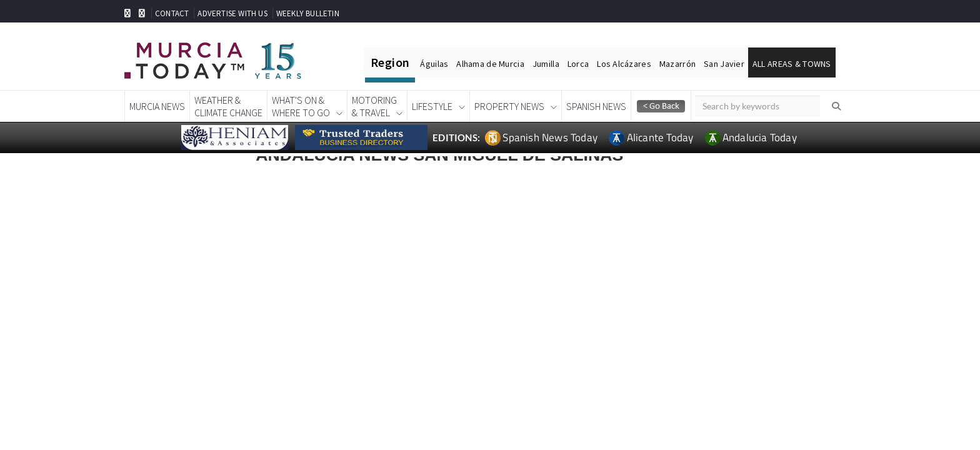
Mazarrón (677, 64)
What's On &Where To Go (301, 106)
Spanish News (596, 106)
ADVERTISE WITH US (232, 13)
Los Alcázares (624, 64)
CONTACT (172, 13)
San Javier (724, 64)
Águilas (434, 64)
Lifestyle (432, 106)
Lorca (578, 64)
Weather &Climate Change (228, 106)
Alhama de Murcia (490, 64)
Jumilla (546, 64)
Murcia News (157, 106)
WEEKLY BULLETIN (308, 13)
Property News (509, 106)
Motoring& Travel (374, 106)
